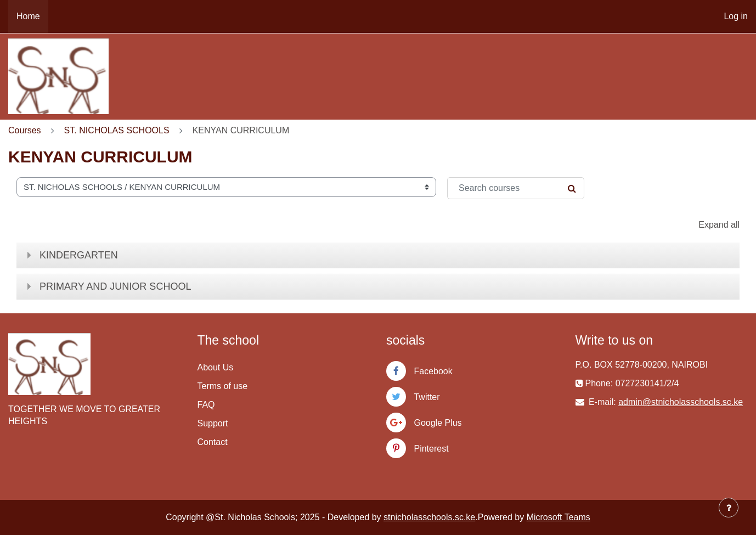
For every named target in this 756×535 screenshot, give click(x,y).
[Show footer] (729, 508)
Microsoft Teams (558, 517)
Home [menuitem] (28, 16)
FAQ (206, 405)
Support (213, 423)
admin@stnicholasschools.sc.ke (681, 402)
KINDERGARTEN (79, 255)
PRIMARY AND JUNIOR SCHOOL (115, 286)
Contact (213, 442)
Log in (736, 16)
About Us (216, 367)
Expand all (719, 225)
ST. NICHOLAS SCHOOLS (117, 130)
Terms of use (223, 386)
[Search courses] (516, 188)
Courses (25, 130)
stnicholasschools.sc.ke (429, 517)
